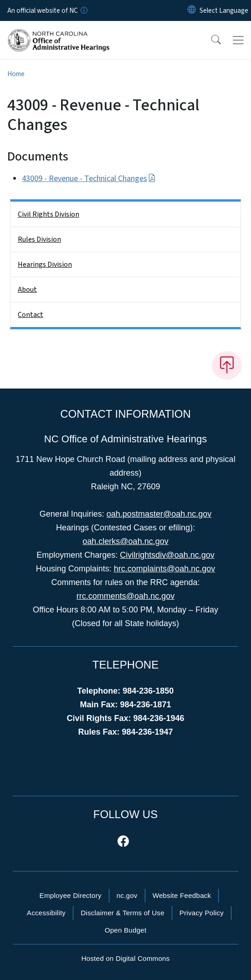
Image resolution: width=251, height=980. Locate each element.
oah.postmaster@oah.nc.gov (159, 514)
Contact (31, 315)
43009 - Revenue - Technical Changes (89, 179)
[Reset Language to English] (192, 10)
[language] (224, 10)
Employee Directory (71, 895)
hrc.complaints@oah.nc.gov (164, 569)
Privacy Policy (202, 913)
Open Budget (126, 930)
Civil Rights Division (49, 214)
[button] (210, 40)
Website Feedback (182, 895)
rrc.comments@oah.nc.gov (125, 596)
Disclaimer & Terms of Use (123, 913)
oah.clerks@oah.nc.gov (125, 541)
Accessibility (46, 913)
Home (16, 74)
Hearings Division (45, 264)
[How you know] (83, 10)
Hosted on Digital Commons (125, 958)
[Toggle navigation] (238, 40)
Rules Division (39, 239)
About (27, 290)
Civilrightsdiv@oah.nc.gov (167, 555)
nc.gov (127, 895)
